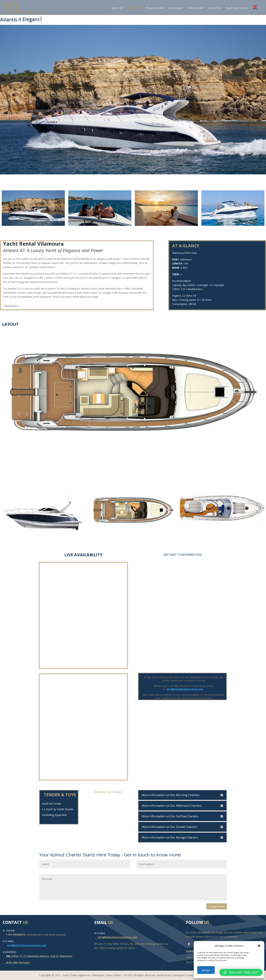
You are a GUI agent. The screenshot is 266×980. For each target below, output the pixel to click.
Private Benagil (155, 8)
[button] (259, 946)
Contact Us (215, 8)
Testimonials (195, 8)
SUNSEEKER (193, 951)
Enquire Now (217, 906)
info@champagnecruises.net (186, 689)
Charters (132, 8)
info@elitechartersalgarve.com (27, 945)
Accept (206, 970)
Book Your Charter (237, 8)
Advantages (176, 8)
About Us (117, 8)
